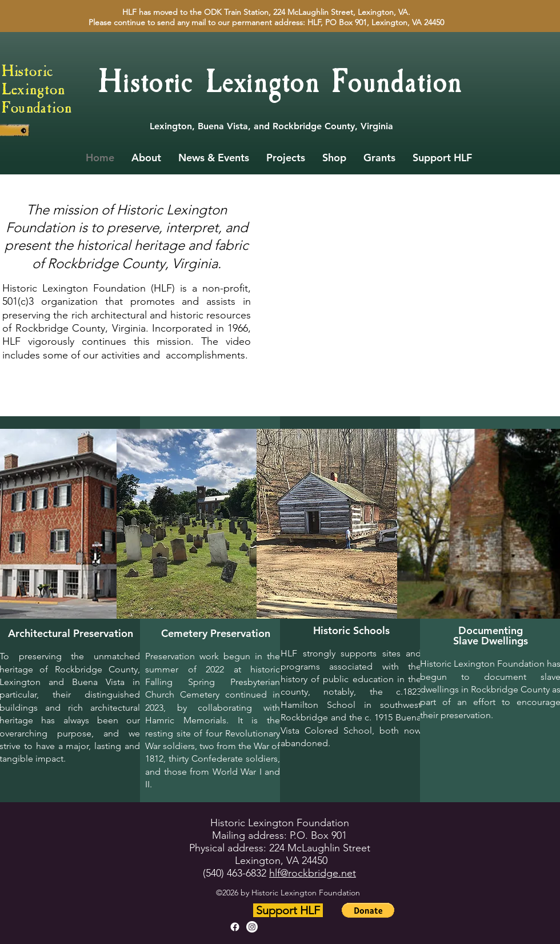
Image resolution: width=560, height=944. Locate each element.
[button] (368, 910)
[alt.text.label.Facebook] (235, 927)
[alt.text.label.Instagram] (252, 927)
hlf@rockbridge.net (313, 873)
